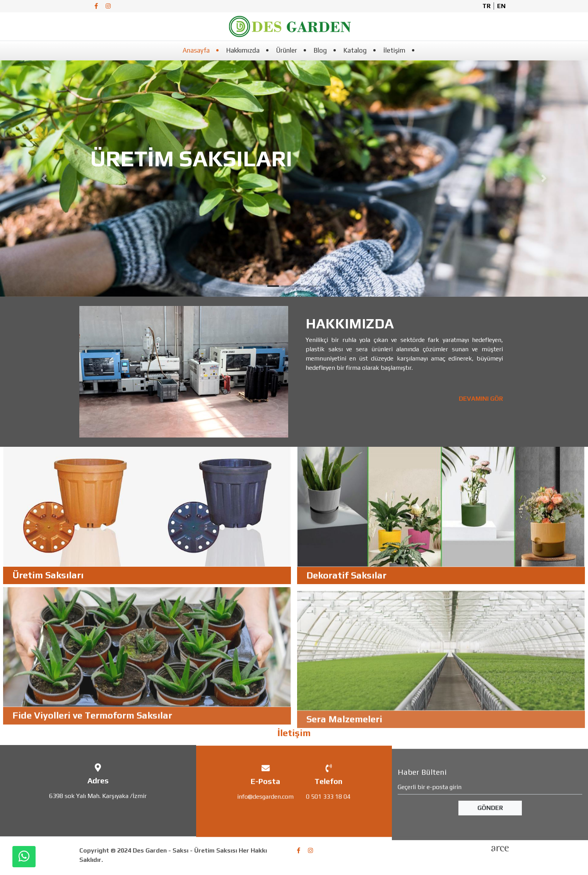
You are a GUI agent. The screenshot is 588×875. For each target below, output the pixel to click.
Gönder (490, 823)
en (501, 6)
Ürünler (287, 50)
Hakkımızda (243, 50)
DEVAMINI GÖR (486, 399)
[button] (44, 179)
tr (486, 6)
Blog (320, 50)
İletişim (394, 50)
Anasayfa (196, 50)
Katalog (355, 50)
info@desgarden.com (265, 809)
